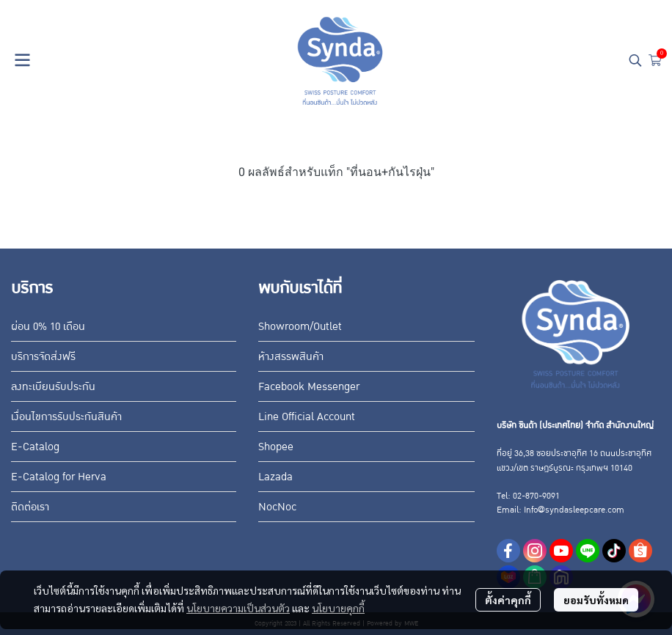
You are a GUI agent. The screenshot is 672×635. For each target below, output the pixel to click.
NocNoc (277, 507)
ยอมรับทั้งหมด (596, 600)
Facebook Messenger (309, 386)
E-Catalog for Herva (59, 477)
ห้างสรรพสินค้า (291, 356)
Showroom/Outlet (300, 326)
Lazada (275, 477)
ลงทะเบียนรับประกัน (53, 386)
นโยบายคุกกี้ (338, 608)
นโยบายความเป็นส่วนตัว (238, 608)
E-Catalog (35, 447)
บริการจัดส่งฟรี (43, 356)
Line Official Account (307, 416)
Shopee (276, 447)
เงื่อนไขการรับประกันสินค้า (66, 416)
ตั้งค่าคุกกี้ (508, 600)
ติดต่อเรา (30, 507)
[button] (635, 60)
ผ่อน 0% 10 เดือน (48, 326)
